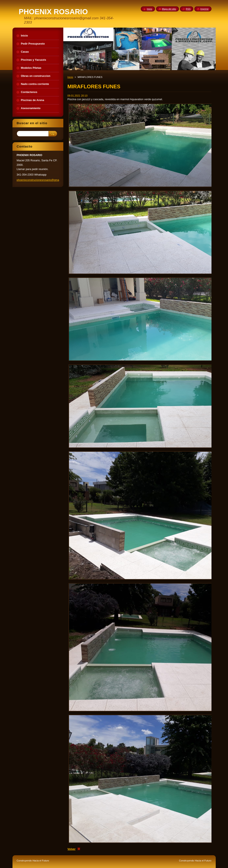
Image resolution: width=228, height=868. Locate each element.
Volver (72, 849)
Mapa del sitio (169, 9)
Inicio (70, 77)
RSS (188, 9)
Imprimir (204, 9)
